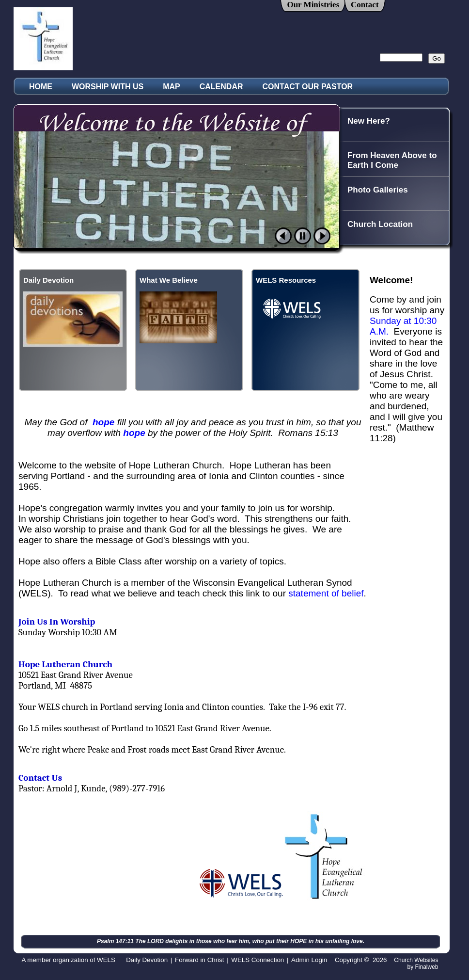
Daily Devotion (147, 960)
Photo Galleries (378, 190)
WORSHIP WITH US (108, 87)
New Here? (369, 121)
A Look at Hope (377, 259)
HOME (41, 87)
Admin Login (309, 960)
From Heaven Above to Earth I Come (392, 160)
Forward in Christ (199, 960)
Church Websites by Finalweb (416, 964)
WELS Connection (258, 960)
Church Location (380, 224)
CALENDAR (221, 87)
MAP (172, 87)
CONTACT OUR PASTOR (308, 87)
